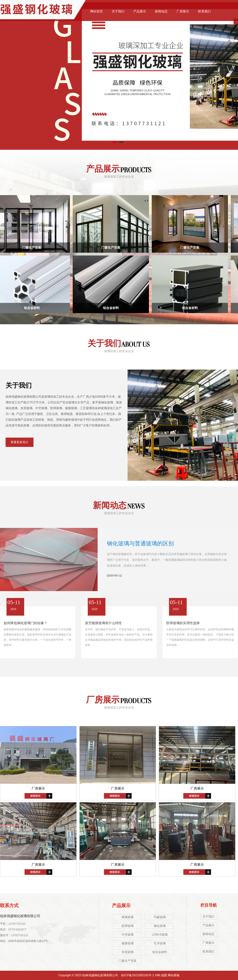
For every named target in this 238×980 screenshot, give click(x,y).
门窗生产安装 (33, 248)
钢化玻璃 (160, 926)
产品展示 (140, 11)
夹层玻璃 (128, 952)
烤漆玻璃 (128, 917)
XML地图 (161, 975)
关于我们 (118, 11)
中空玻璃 (128, 935)
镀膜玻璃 (128, 943)
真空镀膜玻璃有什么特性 (103, 623)
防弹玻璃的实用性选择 (183, 623)
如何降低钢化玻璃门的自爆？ (25, 623)
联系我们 (204, 11)
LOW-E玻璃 (160, 935)
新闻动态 (161, 11)
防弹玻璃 (128, 926)
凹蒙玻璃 (160, 917)
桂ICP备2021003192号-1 (138, 975)
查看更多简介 (20, 442)
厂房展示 (183, 11)
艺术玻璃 (160, 943)
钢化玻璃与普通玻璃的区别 (140, 543)
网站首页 (97, 11)
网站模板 (174, 975)
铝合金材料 (33, 308)
